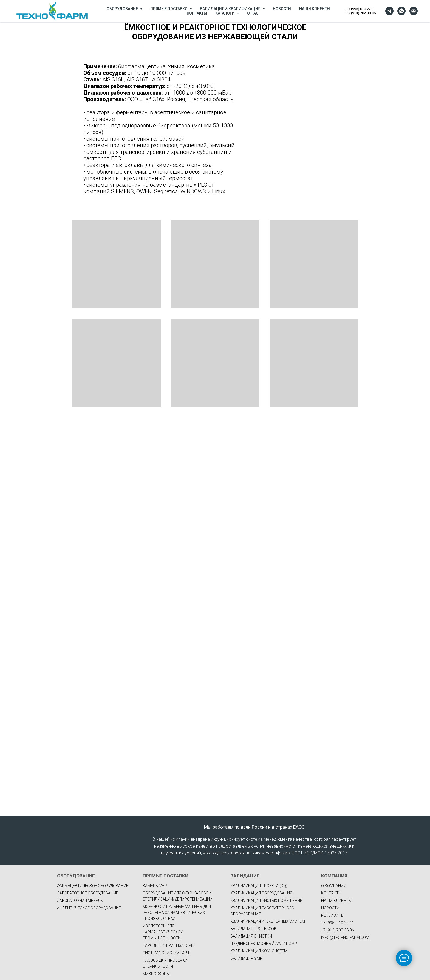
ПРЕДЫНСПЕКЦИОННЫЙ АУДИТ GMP (264, 944)
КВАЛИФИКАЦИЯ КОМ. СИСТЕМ (259, 951)
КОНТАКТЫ (197, 13)
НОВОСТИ (282, 9)
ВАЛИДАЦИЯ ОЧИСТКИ (251, 936)
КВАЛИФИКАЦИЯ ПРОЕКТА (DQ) (259, 886)
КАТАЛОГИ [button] (225, 13)
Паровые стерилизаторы (168, 945)
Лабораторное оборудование (88, 893)
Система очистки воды (167, 953)
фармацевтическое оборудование (93, 886)
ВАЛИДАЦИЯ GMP (246, 958)
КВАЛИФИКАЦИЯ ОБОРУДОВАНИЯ (261, 893)
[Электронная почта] (414, 11)
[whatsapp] (401, 11)
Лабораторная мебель (80, 901)
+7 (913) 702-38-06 (361, 13)
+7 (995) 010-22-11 (361, 9)
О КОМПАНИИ (334, 886)
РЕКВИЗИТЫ (333, 915)
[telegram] (389, 11)
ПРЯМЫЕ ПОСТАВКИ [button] (169, 9)
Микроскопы (156, 974)
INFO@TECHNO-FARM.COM (345, 938)
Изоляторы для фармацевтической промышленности (163, 932)
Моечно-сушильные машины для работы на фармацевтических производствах (177, 913)
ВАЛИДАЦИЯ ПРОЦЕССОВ (253, 929)
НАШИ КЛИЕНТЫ (315, 9)
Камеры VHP (155, 886)
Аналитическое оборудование (89, 908)
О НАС (253, 13)
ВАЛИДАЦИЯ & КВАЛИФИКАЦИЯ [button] (231, 9)
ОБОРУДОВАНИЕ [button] (123, 9)
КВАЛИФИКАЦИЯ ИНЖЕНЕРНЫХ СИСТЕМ (268, 921)
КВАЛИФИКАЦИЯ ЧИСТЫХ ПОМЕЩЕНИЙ (267, 901)
